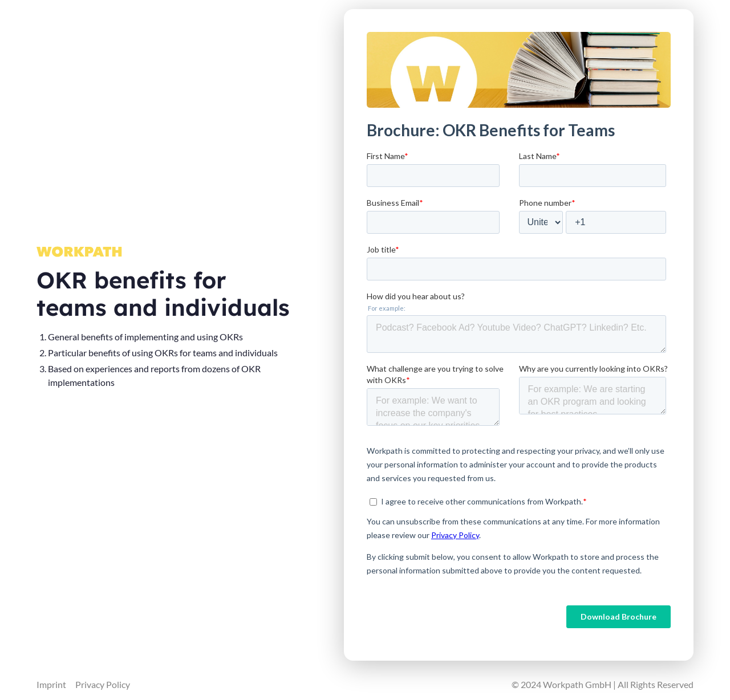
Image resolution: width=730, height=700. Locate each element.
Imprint (51, 684)
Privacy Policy (103, 684)
